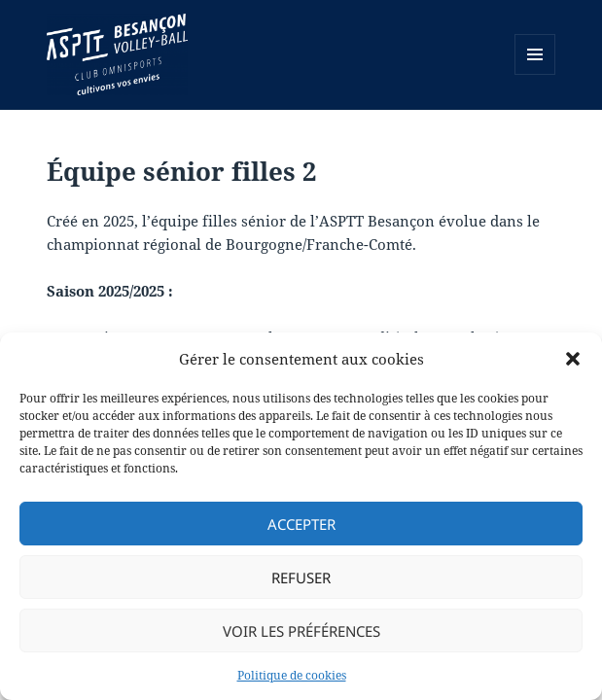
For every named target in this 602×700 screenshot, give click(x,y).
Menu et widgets (535, 74)
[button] (573, 359)
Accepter (301, 524)
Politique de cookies (292, 675)
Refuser (301, 577)
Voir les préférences (301, 631)
